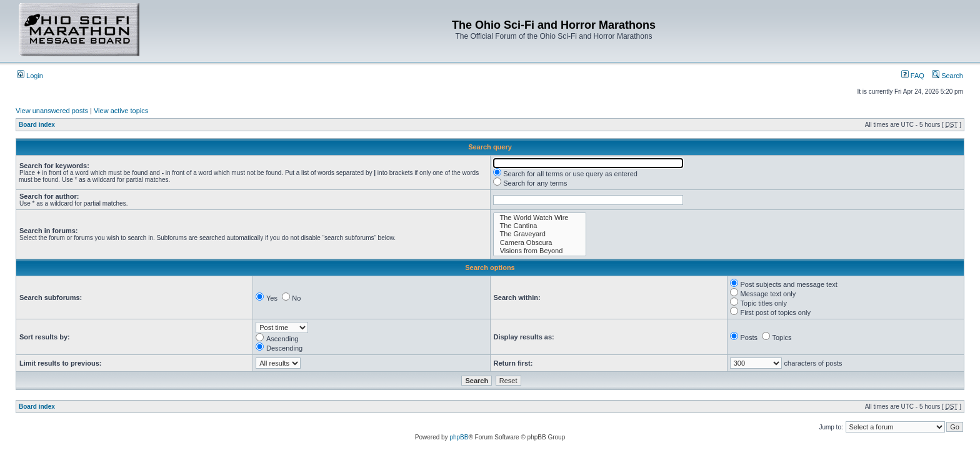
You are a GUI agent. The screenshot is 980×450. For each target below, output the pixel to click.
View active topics (121, 111)
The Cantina (540, 226)
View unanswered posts (52, 111)
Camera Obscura (540, 243)
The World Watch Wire (540, 218)
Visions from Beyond (540, 251)
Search (947, 76)
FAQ (913, 76)
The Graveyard (540, 234)
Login (30, 76)
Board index (37, 125)
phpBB (459, 437)
